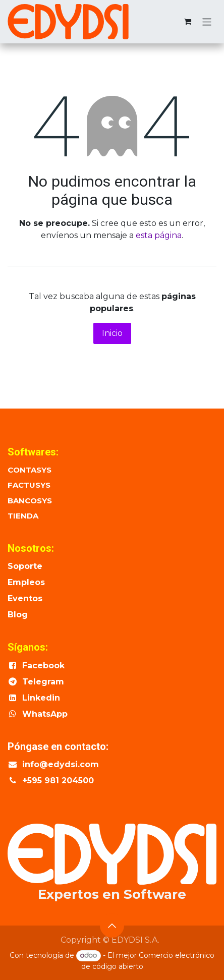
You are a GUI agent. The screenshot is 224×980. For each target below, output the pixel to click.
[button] (112, 926)
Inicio (112, 333)
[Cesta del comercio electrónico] (188, 22)
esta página (159, 235)
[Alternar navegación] (207, 21)
